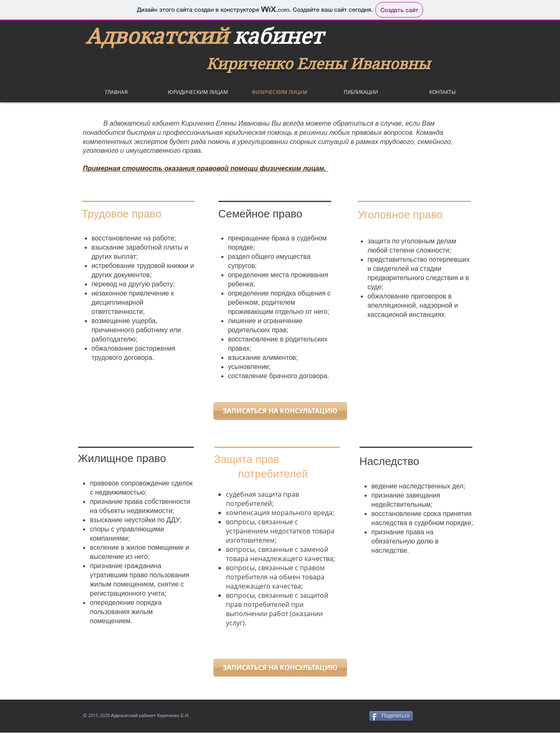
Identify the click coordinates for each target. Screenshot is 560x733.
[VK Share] (452, 716)
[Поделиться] (391, 716)
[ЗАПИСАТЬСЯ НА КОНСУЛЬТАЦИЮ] (280, 411)
